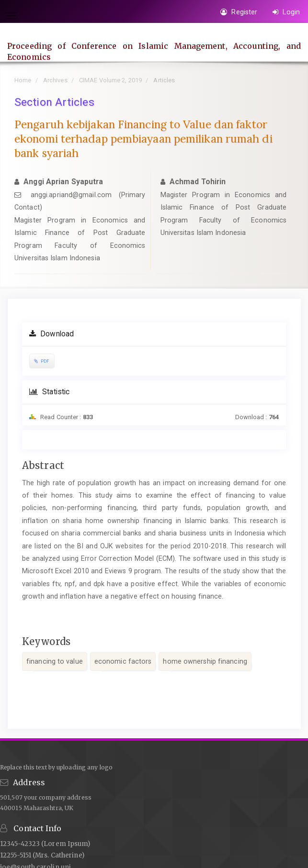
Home (23, 80)
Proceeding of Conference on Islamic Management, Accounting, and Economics (154, 51)
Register (239, 12)
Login (286, 12)
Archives (55, 80)
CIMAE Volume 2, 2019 (110, 80)
